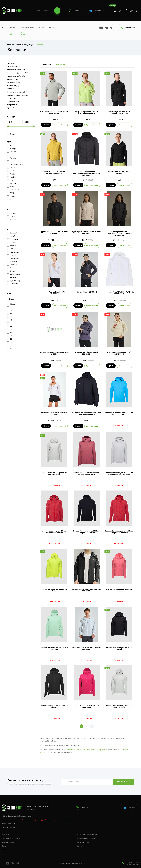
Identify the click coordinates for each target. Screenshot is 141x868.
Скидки (24, 33)
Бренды (11, 33)
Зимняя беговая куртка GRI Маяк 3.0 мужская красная (119, 531)
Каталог (74, 11)
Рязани (70, 749)
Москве (76, 749)
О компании (12, 28)
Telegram (95, 11)
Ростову (83, 749)
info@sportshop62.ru (8, 827)
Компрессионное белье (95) (18, 95)
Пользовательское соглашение (86, 838)
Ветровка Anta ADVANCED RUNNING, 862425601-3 (119, 293)
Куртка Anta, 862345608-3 (87, 292)
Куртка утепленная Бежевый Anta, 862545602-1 (87, 232)
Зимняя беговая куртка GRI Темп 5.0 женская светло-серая (119, 473)
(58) (13, 105)
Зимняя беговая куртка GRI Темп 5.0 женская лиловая (87, 473)
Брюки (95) (11, 108)
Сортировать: (47, 65)
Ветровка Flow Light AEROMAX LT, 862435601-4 (54, 293)
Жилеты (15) (12, 98)
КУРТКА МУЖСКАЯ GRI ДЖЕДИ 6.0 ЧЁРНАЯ (54, 706)
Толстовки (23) (13, 63)
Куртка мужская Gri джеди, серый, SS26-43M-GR (54, 112)
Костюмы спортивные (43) (17, 92)
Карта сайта (80, 846)
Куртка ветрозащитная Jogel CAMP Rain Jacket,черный (87, 413)
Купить (46, 125)
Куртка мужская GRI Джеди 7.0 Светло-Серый (119, 706)
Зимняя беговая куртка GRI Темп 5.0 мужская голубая (119, 413)
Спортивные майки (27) (16, 76)
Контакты (53, 28)
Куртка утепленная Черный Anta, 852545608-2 (54, 232)
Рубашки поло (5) (14, 82)
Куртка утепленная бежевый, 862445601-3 (119, 353)
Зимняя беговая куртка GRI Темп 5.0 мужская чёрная (87, 531)
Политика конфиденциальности (87, 834)
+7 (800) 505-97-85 (133, 862)
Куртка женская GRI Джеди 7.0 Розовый (119, 590)
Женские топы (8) (14, 101)
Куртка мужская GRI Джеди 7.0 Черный (119, 648)
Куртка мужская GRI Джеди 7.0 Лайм (54, 590)
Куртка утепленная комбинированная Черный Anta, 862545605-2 (119, 233)
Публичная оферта (83, 842)
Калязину (43, 752)
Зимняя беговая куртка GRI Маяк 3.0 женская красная (54, 531)
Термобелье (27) (14, 66)
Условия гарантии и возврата (11, 838)
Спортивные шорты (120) (17, 70)
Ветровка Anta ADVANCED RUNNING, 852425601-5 (87, 590)
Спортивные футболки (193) (18, 73)
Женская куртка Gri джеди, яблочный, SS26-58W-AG (87, 112)
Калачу (126, 749)
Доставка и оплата (28, 28)
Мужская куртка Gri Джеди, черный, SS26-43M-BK (119, 112)
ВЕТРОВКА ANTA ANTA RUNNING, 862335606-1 (54, 413)
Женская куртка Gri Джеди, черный (119, 172)
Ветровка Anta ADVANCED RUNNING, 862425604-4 (54, 353)
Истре (120, 749)
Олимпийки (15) (13, 86)
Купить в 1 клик (60, 125)
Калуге (104, 749)
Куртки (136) (12, 89)
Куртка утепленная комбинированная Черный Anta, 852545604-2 (87, 173)
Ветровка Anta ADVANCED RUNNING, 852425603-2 (87, 648)
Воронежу (91, 749)
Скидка (11, 134)
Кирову (98, 749)
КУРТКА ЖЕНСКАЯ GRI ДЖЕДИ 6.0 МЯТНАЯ (54, 648)
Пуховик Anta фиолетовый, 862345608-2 (87, 353)
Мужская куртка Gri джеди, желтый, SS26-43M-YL (54, 172)
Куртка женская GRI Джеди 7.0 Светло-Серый (54, 473)
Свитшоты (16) (13, 79)
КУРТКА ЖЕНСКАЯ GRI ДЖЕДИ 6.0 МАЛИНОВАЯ (87, 706)
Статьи (42, 28)
